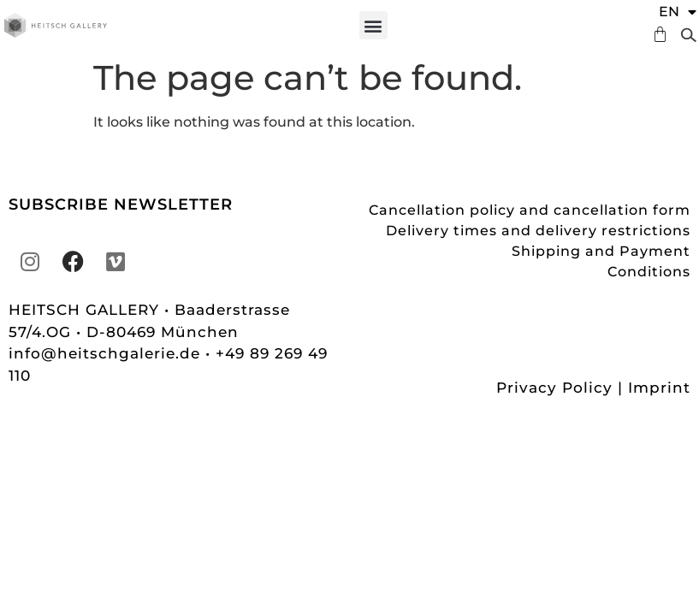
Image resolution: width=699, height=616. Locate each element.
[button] (373, 25)
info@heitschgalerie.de (107, 353)
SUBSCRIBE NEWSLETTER (121, 204)
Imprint (659, 388)
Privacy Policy (554, 388)
